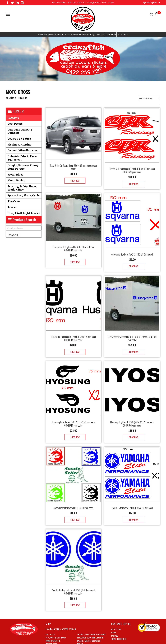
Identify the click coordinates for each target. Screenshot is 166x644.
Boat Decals (76, 34)
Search (13, 235)
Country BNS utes (19, 139)
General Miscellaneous (22, 150)
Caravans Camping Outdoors (20, 131)
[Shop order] (149, 98)
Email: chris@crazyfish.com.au (51, 34)
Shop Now (73, 178)
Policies (115, 620)
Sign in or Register (149, 3)
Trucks (120, 34)
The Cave (100, 34)
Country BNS (110, 34)
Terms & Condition (119, 623)
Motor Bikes (15, 174)
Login (114, 617)
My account (116, 614)
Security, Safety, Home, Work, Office (22, 188)
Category (13, 118)
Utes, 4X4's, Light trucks (24, 213)
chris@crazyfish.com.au (64, 613)
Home (67, 34)
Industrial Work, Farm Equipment (22, 158)
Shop (126, 34)
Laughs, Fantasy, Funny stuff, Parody (23, 167)
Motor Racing (88, 34)
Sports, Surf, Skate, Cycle (24, 195)
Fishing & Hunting (19, 144)
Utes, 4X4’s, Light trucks (56, 622)
